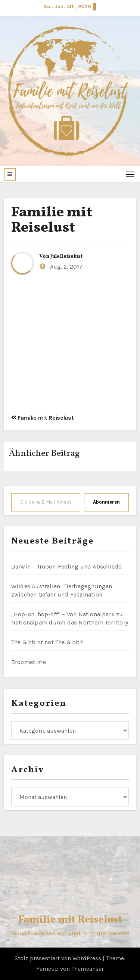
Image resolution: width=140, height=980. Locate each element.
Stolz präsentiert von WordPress (59, 958)
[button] (10, 174)
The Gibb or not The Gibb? (47, 642)
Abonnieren (106, 502)
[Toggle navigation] (130, 174)
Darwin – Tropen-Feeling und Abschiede (66, 566)
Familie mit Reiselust (52, 221)
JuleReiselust (66, 256)
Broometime (29, 662)
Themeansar (88, 969)
